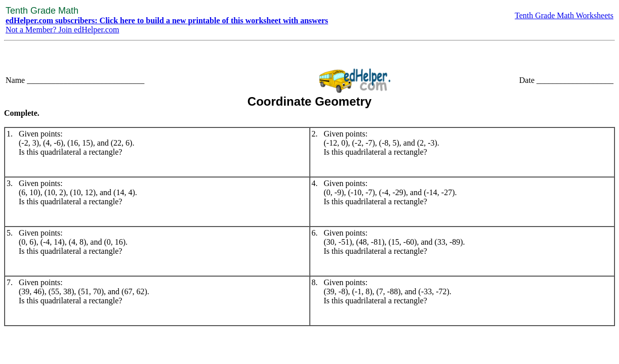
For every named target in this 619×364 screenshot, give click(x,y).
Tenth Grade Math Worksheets (564, 15)
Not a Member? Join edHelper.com (62, 30)
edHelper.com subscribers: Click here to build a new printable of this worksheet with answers (167, 20)
